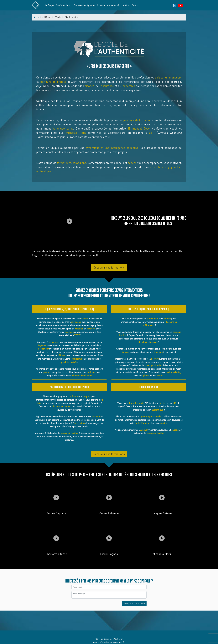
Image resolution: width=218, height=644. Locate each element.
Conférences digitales (84, 5)
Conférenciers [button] (63, 5)
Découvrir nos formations (109, 267)
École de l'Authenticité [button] (108, 5)
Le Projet (49, 5)
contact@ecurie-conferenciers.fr (109, 642)
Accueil (38, 17)
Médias (126, 5)
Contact (136, 5)
